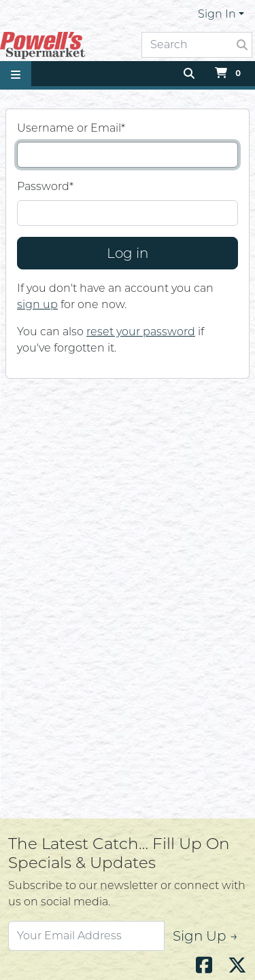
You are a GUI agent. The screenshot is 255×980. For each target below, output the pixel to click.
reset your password (141, 332)
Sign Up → (205, 936)
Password (45, 186)
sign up (37, 304)
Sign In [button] (217, 14)
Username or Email (71, 128)
